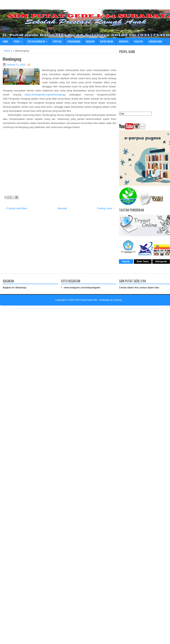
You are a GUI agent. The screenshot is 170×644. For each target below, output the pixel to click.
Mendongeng (12, 59)
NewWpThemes (34, 309)
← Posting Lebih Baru (15, 208)
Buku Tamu (143, 262)
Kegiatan (90, 41)
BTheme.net (106, 309)
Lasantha (64, 309)
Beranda (62, 208)
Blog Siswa (155, 309)
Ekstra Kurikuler (39, 41)
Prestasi (57, 41)
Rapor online (107, 41)
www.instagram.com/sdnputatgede (82, 288)
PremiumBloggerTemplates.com (84, 309)
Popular (126, 262)
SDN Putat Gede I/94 (86, 300)
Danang (118, 300)
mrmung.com (142, 309)
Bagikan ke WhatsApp (15, 288)
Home (5, 41)
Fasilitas (138, 41)
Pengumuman (74, 41)
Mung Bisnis (129, 309)
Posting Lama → (106, 208)
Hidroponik (161, 262)
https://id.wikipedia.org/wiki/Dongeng (45, 95)
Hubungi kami (155, 41)
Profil (19, 41)
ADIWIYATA (124, 41)
